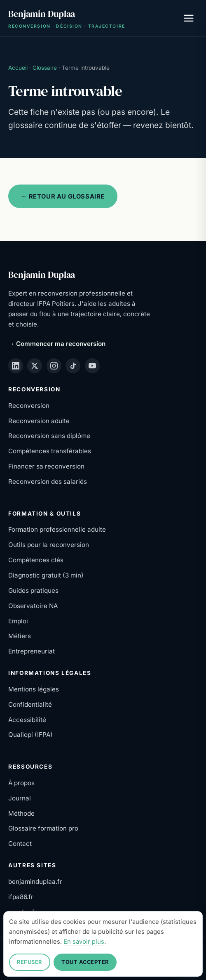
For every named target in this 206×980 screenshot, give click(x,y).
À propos (21, 783)
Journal (20, 798)
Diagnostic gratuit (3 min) (46, 575)
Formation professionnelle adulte (57, 529)
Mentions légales (34, 689)
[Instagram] (54, 366)
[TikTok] (73, 366)
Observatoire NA (33, 606)
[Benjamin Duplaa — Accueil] (67, 18)
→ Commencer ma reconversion (57, 344)
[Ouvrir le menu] (189, 18)
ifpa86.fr (21, 897)
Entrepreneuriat (32, 651)
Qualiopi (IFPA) (30, 735)
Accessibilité (27, 720)
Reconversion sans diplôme (49, 436)
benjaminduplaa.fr (35, 882)
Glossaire (45, 68)
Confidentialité (30, 704)
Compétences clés (36, 560)
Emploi (18, 621)
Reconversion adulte (39, 421)
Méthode (21, 813)
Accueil (18, 68)
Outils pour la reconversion (49, 545)
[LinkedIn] (16, 366)
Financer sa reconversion (46, 466)
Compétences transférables (50, 451)
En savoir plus (84, 942)
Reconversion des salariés (48, 482)
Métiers (20, 636)
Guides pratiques (33, 591)
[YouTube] (92, 366)
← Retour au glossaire (63, 196)
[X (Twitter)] (35, 366)
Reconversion (29, 406)
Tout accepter (85, 962)
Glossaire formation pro (43, 828)
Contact (20, 844)
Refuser (29, 962)
